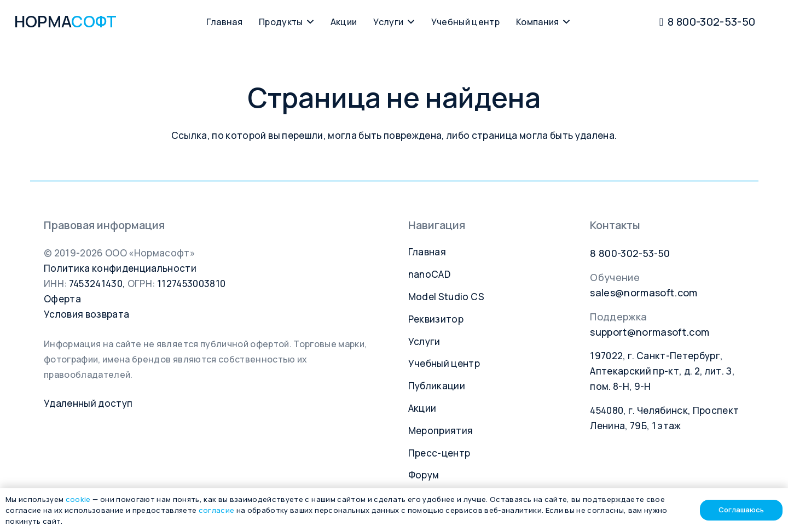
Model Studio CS (447, 297)
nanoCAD (429, 274)
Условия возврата (86, 314)
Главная (427, 252)
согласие (217, 510)
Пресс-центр (439, 453)
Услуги (424, 341)
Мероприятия (441, 431)
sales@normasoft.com (644, 293)
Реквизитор (436, 319)
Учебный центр (444, 363)
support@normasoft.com (650, 332)
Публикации (437, 386)
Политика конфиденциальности (120, 268)
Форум (424, 475)
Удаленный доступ (88, 403)
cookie (78, 499)
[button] (309, 22)
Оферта (62, 299)
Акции (422, 408)
